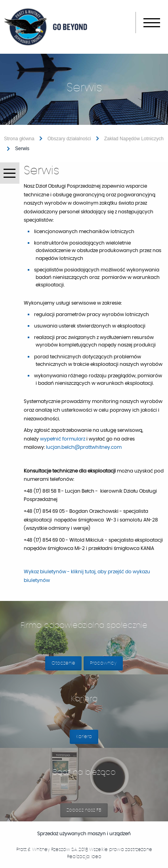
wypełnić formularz (63, 439)
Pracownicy (103, 663)
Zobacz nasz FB (87, 812)
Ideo (96, 857)
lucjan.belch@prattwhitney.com (84, 447)
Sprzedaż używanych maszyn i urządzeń (92, 834)
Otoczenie (63, 663)
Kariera (87, 739)
